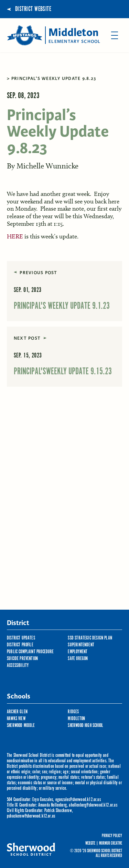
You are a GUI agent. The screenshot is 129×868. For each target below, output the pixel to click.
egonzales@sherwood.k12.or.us (78, 800)
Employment (78, 652)
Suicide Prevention (22, 659)
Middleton (76, 719)
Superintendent (81, 645)
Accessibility (18, 665)
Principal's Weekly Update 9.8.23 (54, 79)
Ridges (73, 712)
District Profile (20, 645)
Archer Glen (17, 712)
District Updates (21, 638)
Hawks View (16, 719)
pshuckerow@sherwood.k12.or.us (31, 816)
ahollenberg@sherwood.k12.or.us (93, 805)
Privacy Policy (112, 836)
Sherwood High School (85, 725)
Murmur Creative (111, 843)
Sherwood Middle (21, 725)
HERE (15, 236)
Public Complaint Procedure (30, 652)
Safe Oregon (78, 659)
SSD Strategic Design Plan (90, 638)
